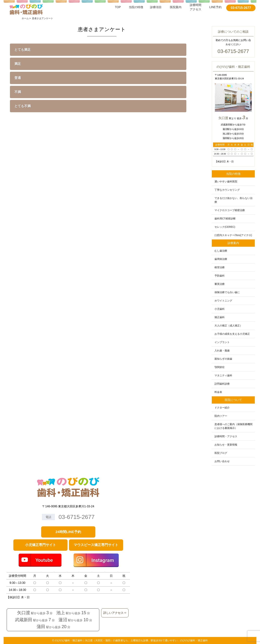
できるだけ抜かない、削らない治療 (233, 200)
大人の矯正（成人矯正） (228, 326)
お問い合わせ (222, 461)
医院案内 (176, 7)
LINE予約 (215, 7)
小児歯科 (220, 309)
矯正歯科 (220, 317)
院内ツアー (221, 416)
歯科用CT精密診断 (225, 219)
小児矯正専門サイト (41, 545)
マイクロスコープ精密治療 (230, 210)
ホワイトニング (223, 301)
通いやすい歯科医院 (226, 181)
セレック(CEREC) (225, 227)
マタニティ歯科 (223, 375)
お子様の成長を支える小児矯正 (232, 334)
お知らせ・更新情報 (226, 445)
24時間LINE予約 (68, 532)
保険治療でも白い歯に (227, 292)
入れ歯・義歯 (222, 350)
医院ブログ (221, 453)
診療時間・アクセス (226, 436)
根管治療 (220, 267)
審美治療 (220, 284)
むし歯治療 (221, 251)
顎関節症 (220, 367)
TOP (118, 7)
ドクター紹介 (222, 408)
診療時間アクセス (196, 7)
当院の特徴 (136, 7)
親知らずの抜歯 (223, 359)
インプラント (222, 342)
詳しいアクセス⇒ (115, 613)
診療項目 (156, 7)
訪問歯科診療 (222, 384)
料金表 (218, 392)
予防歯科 (220, 276)
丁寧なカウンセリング (227, 190)
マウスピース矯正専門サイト (96, 545)
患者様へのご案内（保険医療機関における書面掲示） (233, 426)
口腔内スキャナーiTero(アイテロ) (233, 235)
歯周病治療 (221, 259)
